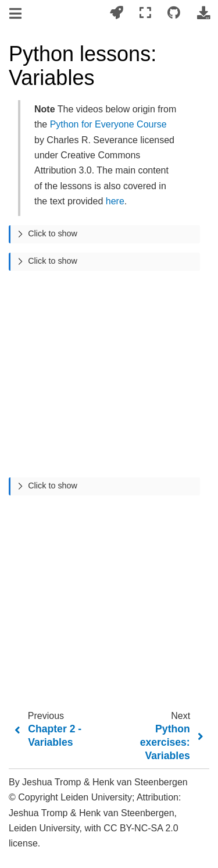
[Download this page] (203, 13)
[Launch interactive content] (116, 13)
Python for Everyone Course (108, 124)
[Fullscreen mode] (145, 13)
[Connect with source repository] (174, 13)
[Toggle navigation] (16, 14)
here (115, 201)
